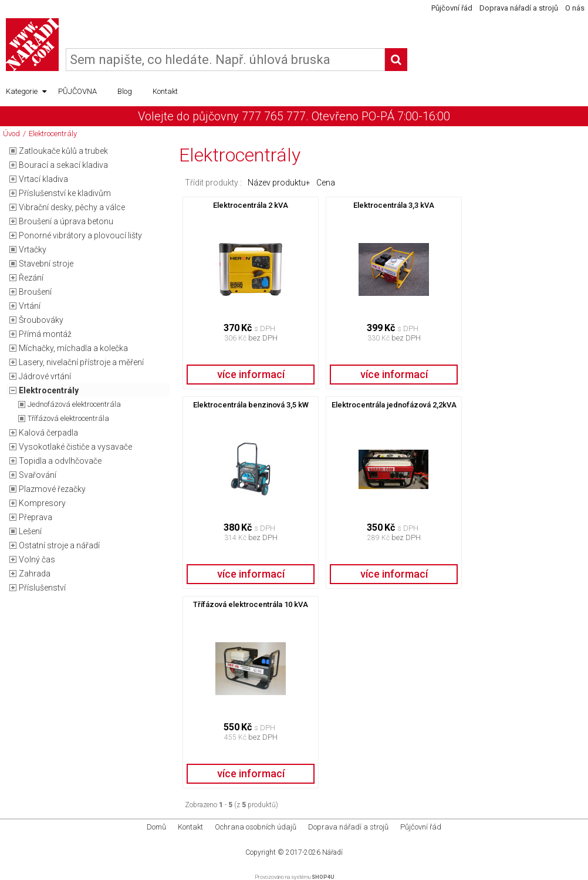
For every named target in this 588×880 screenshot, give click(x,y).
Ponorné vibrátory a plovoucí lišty (80, 235)
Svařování (38, 475)
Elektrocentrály (53, 134)
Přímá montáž (45, 334)
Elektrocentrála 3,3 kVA (394, 205)
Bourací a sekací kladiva (63, 165)
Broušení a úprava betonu (66, 221)
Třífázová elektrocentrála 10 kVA (251, 604)
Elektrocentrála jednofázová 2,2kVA (394, 405)
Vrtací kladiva (43, 179)
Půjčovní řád (452, 8)
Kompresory (42, 503)
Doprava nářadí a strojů (519, 8)
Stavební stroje (46, 264)
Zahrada (35, 574)
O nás (575, 8)
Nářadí (332, 852)
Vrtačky (33, 249)
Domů (156, 827)
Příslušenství (42, 588)
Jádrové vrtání (45, 376)
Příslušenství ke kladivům (65, 193)
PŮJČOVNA (77, 91)
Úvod (11, 134)
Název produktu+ (279, 183)
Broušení (35, 292)
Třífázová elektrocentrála (68, 418)
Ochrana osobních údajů (256, 827)
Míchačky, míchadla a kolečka (73, 348)
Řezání (31, 278)
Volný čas (37, 559)
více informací (251, 374)
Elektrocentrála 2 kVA (251, 205)
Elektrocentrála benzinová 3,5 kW (251, 405)
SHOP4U (323, 877)
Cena (326, 183)
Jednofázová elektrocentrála (74, 404)
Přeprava (36, 517)
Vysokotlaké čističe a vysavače (75, 447)
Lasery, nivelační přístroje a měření (81, 362)
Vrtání (30, 306)
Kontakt (165, 91)
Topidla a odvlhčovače (60, 461)
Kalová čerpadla (48, 433)
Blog (125, 91)
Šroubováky (41, 320)
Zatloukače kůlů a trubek (63, 151)
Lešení (30, 531)
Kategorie (26, 92)
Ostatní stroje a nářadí (59, 545)
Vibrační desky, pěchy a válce (72, 207)
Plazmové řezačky (52, 489)
